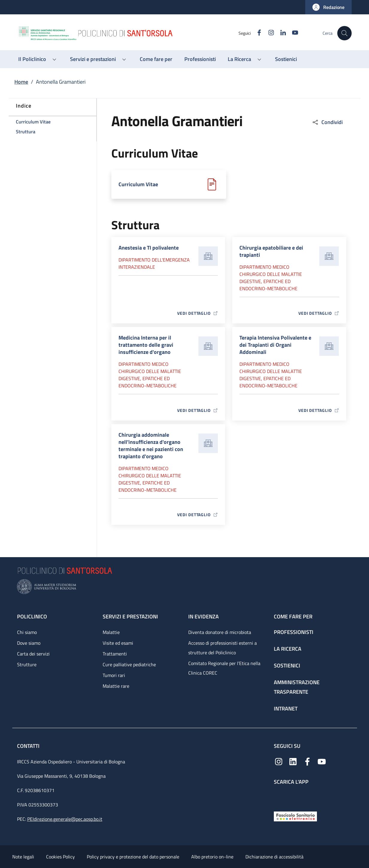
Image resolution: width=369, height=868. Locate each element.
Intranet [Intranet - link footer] (286, 709)
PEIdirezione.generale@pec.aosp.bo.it (65, 819)
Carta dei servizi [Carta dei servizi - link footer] (33, 654)
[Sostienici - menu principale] (286, 59)
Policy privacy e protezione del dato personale (133, 857)
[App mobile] (279, 797)
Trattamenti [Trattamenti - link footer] (115, 654)
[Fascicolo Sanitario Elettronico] (295, 816)
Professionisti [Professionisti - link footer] (294, 632)
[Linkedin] (281, 33)
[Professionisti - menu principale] (200, 59)
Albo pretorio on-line (212, 857)
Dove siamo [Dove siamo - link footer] (29, 643)
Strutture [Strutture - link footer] (27, 664)
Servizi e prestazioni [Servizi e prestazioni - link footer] (130, 616)
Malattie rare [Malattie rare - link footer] (116, 686)
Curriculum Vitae (138, 184)
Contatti (29, 746)
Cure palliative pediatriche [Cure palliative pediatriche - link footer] (129, 664)
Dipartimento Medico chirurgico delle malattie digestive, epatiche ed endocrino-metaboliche (271, 278)
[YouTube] (293, 33)
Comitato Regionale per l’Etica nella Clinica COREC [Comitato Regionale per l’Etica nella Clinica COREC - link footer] (224, 668)
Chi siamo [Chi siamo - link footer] (27, 632)
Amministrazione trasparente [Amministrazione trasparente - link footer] (297, 687)
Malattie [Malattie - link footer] (111, 632)
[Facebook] (257, 33)
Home (21, 82)
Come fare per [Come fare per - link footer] (293, 616)
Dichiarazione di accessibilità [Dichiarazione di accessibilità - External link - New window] (274, 857)
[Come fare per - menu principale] (156, 59)
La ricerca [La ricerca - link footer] (288, 649)
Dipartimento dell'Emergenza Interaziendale (154, 263)
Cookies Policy (60, 857)
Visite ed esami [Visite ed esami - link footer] (118, 643)
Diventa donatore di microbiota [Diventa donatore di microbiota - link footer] (220, 632)
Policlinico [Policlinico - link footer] (32, 616)
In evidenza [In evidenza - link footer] (204, 616)
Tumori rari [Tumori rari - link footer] (114, 675)
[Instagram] (269, 33)
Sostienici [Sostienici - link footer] (287, 665)
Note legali (23, 857)
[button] (328, 7)
